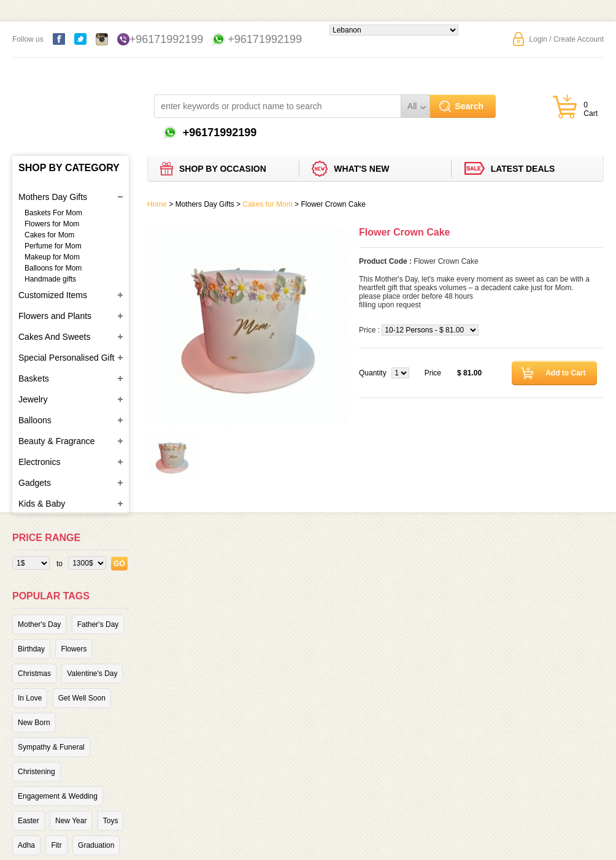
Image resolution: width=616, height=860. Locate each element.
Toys (111, 821)
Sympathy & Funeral (51, 747)
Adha (26, 845)
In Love (30, 698)
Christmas (34, 674)
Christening (37, 772)
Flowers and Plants (55, 316)
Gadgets (35, 483)
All (412, 106)
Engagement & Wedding (58, 796)
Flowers (74, 649)
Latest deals (523, 169)
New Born (34, 723)
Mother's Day (39, 624)
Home (157, 204)
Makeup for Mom (52, 257)
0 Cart (591, 109)
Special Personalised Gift (66, 358)
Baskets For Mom (53, 213)
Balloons (35, 420)
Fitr (56, 845)
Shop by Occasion (223, 169)
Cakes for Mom (49, 235)
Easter (29, 821)
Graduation (96, 845)
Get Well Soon (82, 698)
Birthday (31, 649)
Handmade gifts (50, 279)
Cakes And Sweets (55, 337)
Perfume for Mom (53, 246)
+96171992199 (167, 39)
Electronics (39, 462)
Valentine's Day (92, 674)
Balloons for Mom (53, 268)
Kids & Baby (42, 504)
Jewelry (33, 399)
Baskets (34, 378)
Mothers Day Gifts (53, 197)
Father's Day (98, 624)
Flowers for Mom (52, 224)
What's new (361, 169)
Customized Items (53, 295)
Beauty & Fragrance (57, 441)
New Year (71, 821)
